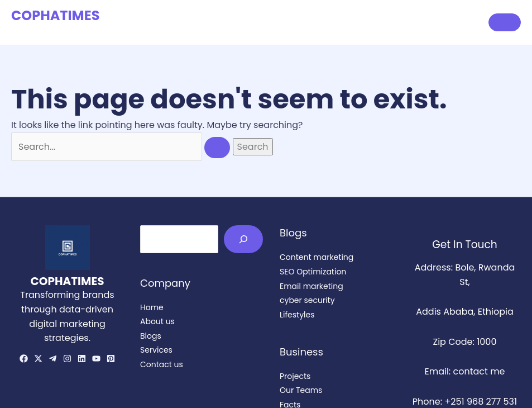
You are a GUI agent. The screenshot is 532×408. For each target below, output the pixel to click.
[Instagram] (67, 359)
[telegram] (53, 359)
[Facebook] (24, 359)
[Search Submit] (217, 148)
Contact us (444, 22)
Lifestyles (297, 315)
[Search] (243, 239)
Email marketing (311, 286)
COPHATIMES (55, 15)
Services (383, 22)
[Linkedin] (82, 359)
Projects (295, 376)
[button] (505, 22)
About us (285, 22)
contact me (479, 371)
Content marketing (317, 257)
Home (234, 22)
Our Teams (301, 390)
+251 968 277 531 (481, 402)
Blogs (335, 22)
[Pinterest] (111, 359)
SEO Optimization (313, 272)
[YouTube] (96, 359)
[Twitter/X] (38, 359)
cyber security (307, 300)
